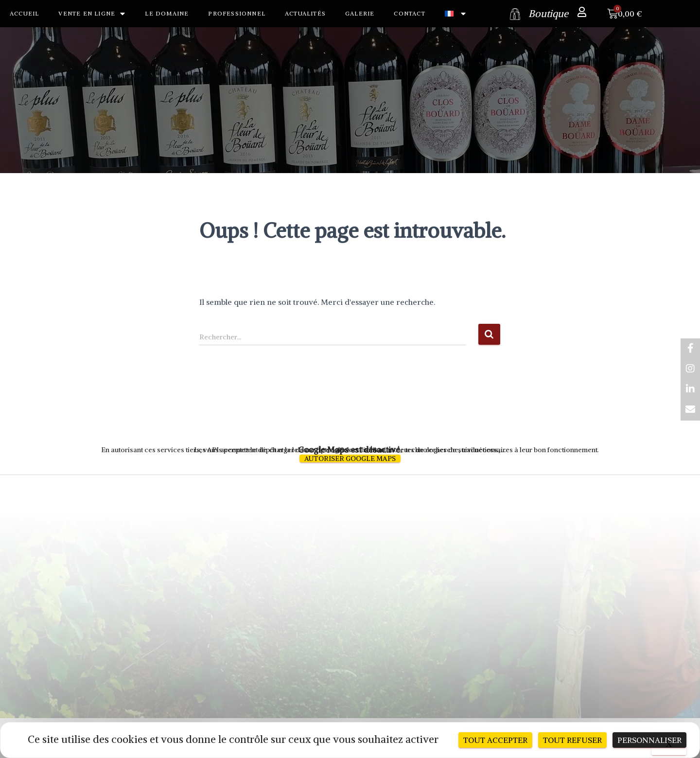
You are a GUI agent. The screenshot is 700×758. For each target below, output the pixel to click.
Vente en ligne (92, 14)
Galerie (360, 13)
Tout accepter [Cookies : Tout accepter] (495, 740)
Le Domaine (167, 13)
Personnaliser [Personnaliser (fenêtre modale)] (649, 740)
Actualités (305, 13)
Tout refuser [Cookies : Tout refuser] (572, 740)
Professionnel (237, 13)
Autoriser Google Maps (350, 458)
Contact (409, 13)
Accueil (24, 13)
